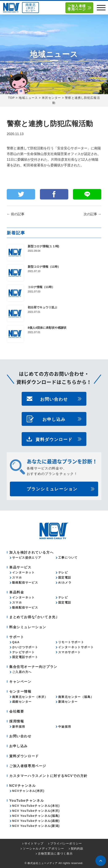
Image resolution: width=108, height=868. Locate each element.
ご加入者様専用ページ (77, 8)
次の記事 (92, 214)
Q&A (16, 642)
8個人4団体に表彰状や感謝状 (47, 328)
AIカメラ (65, 583)
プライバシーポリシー (66, 843)
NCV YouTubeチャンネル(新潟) (36, 826)
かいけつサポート (25, 647)
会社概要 (17, 711)
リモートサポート (71, 642)
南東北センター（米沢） (30, 697)
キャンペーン (20, 682)
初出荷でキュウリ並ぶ (42, 307)
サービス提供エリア (27, 558)
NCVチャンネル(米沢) (28, 791)
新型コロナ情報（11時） (44, 267)
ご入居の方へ (22, 672)
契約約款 (77, 848)
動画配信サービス (25, 583)
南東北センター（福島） (76, 697)
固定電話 (65, 577)
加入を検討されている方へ (31, 552)
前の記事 (16, 214)
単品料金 (17, 592)
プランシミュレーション (52, 489)
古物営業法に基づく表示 (55, 854)
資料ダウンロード (54, 439)
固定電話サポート (25, 657)
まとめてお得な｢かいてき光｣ (33, 617)
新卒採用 (19, 727)
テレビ (63, 572)
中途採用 (65, 727)
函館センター (22, 702)
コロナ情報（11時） (41, 287)
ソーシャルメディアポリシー (43, 848)
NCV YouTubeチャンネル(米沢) (36, 811)
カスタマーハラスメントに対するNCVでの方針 (48, 776)
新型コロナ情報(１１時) (43, 246)
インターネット (24, 572)
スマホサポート (70, 652)
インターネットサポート (76, 647)
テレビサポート (24, 652)
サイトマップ (34, 843)
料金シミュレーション (28, 627)
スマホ (17, 577)
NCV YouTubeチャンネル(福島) (36, 816)
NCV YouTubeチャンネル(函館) (36, 821)
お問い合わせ (54, 399)
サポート (17, 637)
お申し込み (54, 419)
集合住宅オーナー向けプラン (33, 667)
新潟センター (68, 702)
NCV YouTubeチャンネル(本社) (36, 806)
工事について (68, 558)
